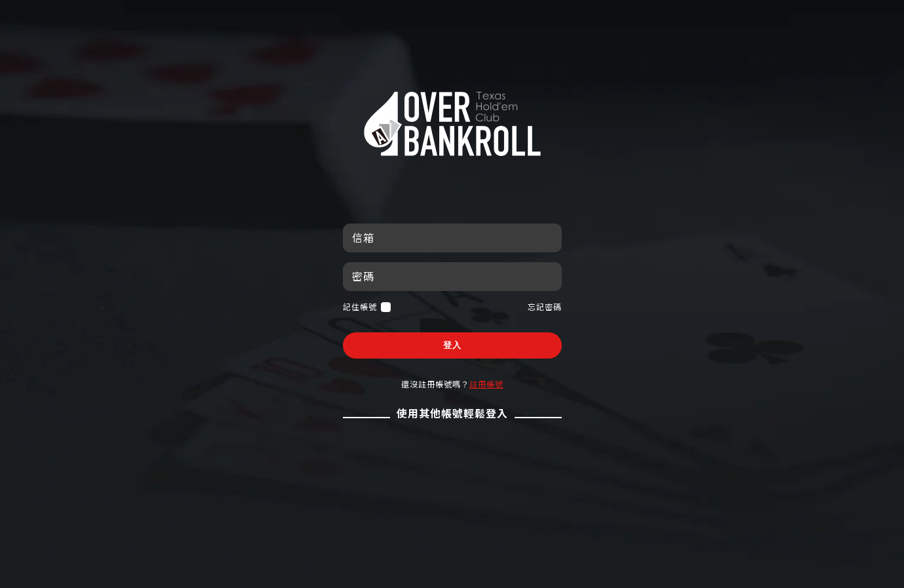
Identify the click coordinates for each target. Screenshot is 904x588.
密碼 (363, 276)
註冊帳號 (486, 384)
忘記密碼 (545, 307)
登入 (452, 345)
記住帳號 (367, 307)
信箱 (363, 238)
